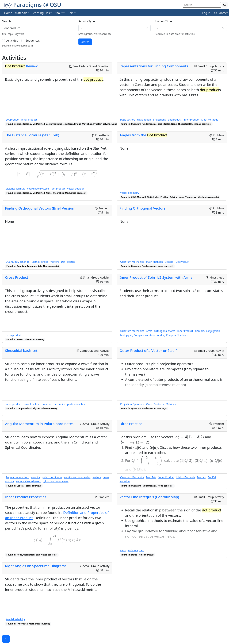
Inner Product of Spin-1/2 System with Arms (156, 277)
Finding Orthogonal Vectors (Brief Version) (40, 208)
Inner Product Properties (26, 497)
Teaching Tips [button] (41, 13)
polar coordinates (52, 477)
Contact (221, 13)
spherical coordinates (28, 481)
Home (8, 13)
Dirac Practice (131, 424)
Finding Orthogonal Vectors (142, 208)
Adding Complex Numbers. (173, 335)
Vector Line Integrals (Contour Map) (149, 497)
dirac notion (144, 120)
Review (21, 66)
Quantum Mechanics (18, 262)
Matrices (171, 404)
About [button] (58, 13)
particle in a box (76, 404)
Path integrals (136, 550)
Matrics (201, 477)
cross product (14, 335)
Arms (149, 331)
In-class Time (163, 21)
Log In (206, 13)
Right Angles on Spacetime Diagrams (36, 566)
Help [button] (70, 13)
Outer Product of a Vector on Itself (148, 351)
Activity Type (87, 21)
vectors (97, 477)
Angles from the (143, 135)
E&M (123, 550)
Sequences (33, 41)
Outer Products (155, 404)
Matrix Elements (186, 477)
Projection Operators (132, 404)
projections (159, 120)
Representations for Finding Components (154, 66)
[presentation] (57, 174)
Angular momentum (17, 477)
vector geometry (130, 193)
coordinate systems (38, 189)
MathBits (151, 477)
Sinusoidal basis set (21, 351)
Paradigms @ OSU (33, 5)
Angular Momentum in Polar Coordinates (39, 424)
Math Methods (210, 120)
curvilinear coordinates (77, 477)
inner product (29, 120)
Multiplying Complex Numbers (138, 335)
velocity (36, 477)
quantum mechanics (53, 404)
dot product (12, 120)
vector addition (76, 189)
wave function (32, 404)
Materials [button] (21, 13)
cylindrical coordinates (56, 481)
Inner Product (185, 331)
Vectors (55, 262)
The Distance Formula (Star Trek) (32, 135)
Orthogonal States (165, 331)
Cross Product (17, 277)
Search (7, 21)
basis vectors (128, 120)
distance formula (15, 189)
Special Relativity (15, 619)
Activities (12, 41)
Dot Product (68, 262)
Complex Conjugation (208, 331)
